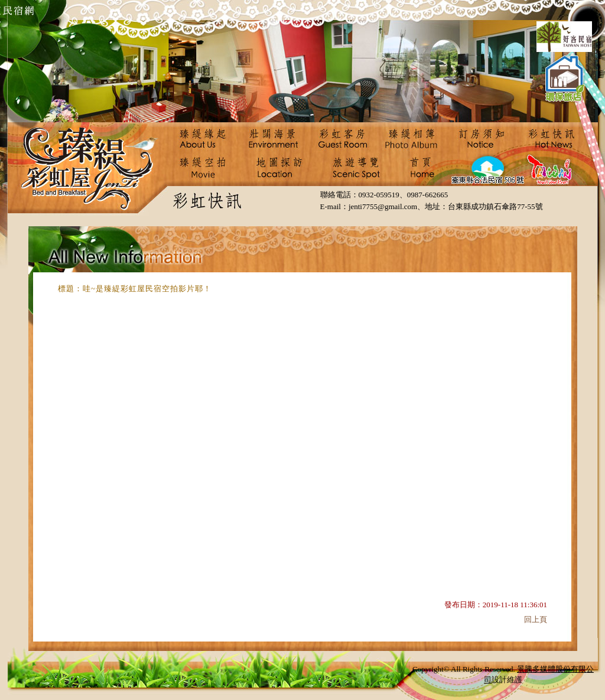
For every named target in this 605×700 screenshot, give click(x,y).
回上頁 (536, 619)
